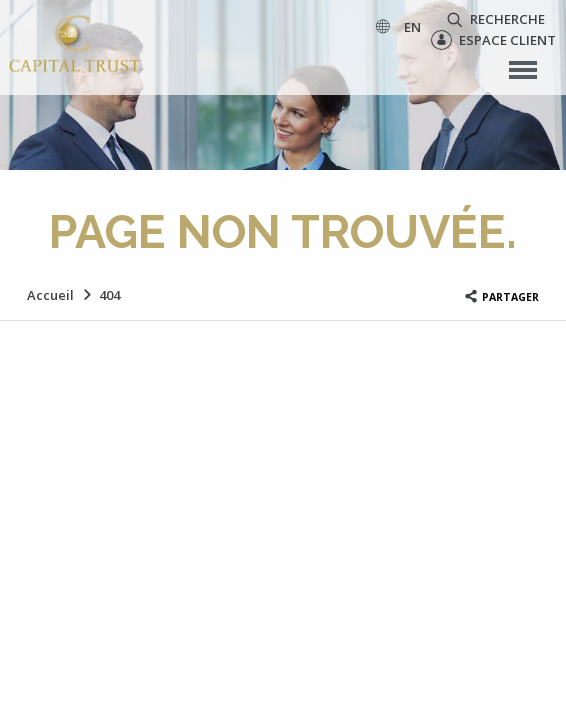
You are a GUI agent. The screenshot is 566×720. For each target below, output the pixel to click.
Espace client (493, 40)
